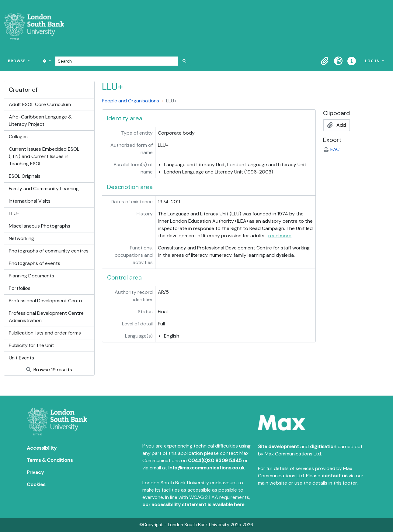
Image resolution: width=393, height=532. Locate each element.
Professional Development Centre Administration (46, 317)
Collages (18, 137)
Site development (278, 446)
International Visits (30, 201)
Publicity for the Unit (31, 345)
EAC (331, 149)
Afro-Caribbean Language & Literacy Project (40, 120)
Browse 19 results (49, 370)
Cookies (36, 484)
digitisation (323, 446)
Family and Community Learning (44, 189)
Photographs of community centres (49, 251)
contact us (334, 476)
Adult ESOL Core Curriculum (40, 104)
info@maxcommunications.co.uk (206, 468)
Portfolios (20, 288)
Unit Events (21, 358)
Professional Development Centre (46, 301)
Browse (17, 61)
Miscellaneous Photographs (40, 226)
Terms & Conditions (50, 460)
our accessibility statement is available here (193, 505)
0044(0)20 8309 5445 (215, 460)
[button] (325, 61)
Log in (373, 61)
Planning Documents (31, 276)
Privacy (35, 472)
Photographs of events (35, 263)
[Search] (117, 61)
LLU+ (14, 213)
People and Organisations (130, 101)
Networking (21, 238)
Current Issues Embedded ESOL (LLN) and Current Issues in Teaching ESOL (44, 156)
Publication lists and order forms (45, 333)
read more (280, 236)
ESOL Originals (25, 176)
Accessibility (42, 448)
